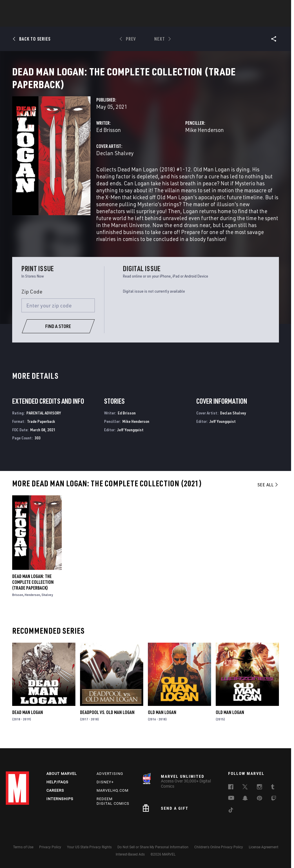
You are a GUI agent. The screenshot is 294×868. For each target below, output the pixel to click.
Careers (55, 790)
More (232, 21)
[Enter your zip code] (58, 312)
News (59, 21)
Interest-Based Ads (130, 854)
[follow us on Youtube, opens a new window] (231, 798)
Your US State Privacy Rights (89, 847)
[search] (278, 7)
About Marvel (62, 774)
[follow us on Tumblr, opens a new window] (273, 788)
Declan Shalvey (115, 160)
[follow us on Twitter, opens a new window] (245, 788)
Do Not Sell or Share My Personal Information (153, 847)
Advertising (110, 774)
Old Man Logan (162, 719)
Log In (27, 8)
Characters (109, 21)
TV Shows (185, 21)
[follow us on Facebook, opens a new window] (231, 788)
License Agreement (264, 847)
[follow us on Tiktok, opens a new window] (231, 811)
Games (137, 21)
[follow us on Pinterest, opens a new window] (259, 799)
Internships (60, 799)
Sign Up (46, 8)
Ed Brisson (109, 137)
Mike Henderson (205, 137)
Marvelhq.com (112, 790)
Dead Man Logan (28, 719)
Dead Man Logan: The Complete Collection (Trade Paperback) (33, 589)
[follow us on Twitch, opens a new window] (274, 799)
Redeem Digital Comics (113, 801)
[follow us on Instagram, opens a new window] (259, 788)
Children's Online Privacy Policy (219, 847)
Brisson (18, 602)
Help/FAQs (57, 782)
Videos (210, 21)
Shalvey (47, 602)
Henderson (32, 602)
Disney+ (105, 782)
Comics (81, 21)
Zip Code (32, 298)
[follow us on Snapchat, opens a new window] (245, 799)
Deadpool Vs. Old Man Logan (107, 719)
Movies (159, 21)
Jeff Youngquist (130, 437)
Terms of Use (23, 847)
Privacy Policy (50, 847)
